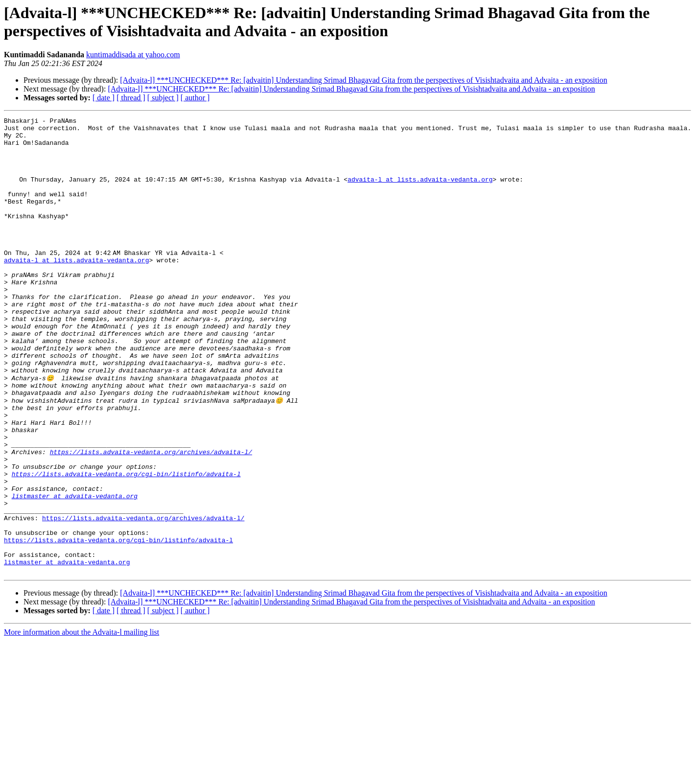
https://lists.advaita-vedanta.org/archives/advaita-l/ (151, 518)
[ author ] (195, 98)
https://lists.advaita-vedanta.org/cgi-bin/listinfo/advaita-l (126, 545)
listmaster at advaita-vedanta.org (75, 571)
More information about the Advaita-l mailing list (81, 722)
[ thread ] (131, 98)
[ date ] (104, 98)
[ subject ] (163, 98)
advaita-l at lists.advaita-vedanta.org (420, 192)
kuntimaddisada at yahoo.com (133, 55)
